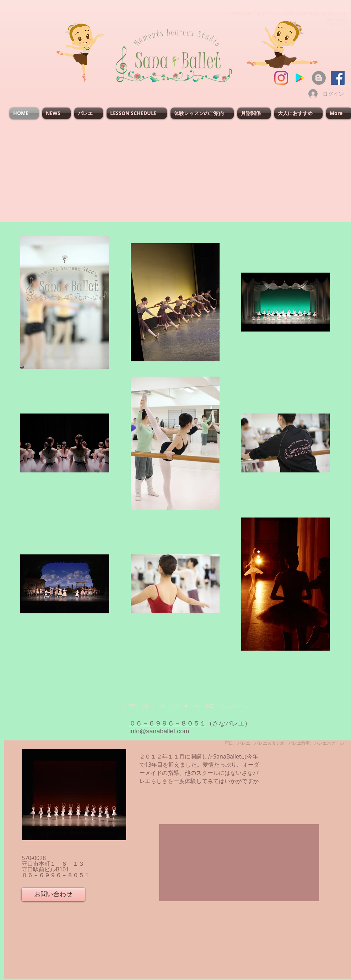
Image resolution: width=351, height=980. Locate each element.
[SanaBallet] (338, 78)
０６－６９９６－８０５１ (168, 723)
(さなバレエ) (335, 24)
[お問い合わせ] (53, 894)
